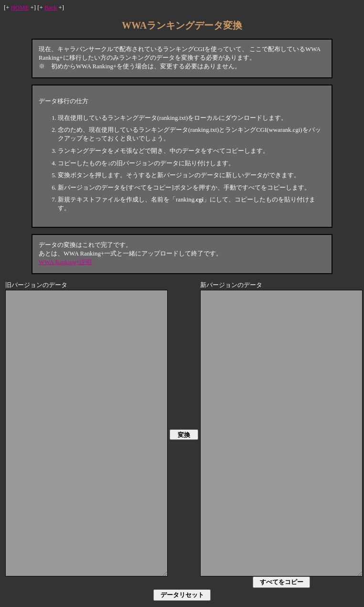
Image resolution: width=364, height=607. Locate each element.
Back (51, 8)
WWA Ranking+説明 (65, 262)
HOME (20, 8)
